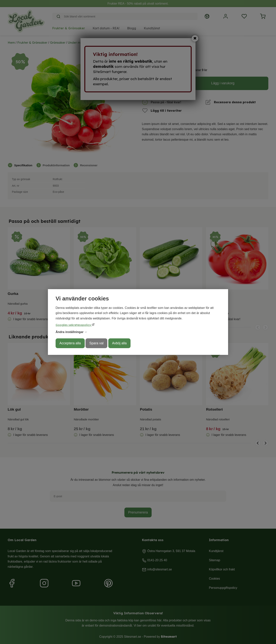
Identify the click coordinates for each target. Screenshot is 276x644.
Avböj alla (119, 343)
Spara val (96, 343)
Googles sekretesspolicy (74, 325)
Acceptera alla (70, 343)
